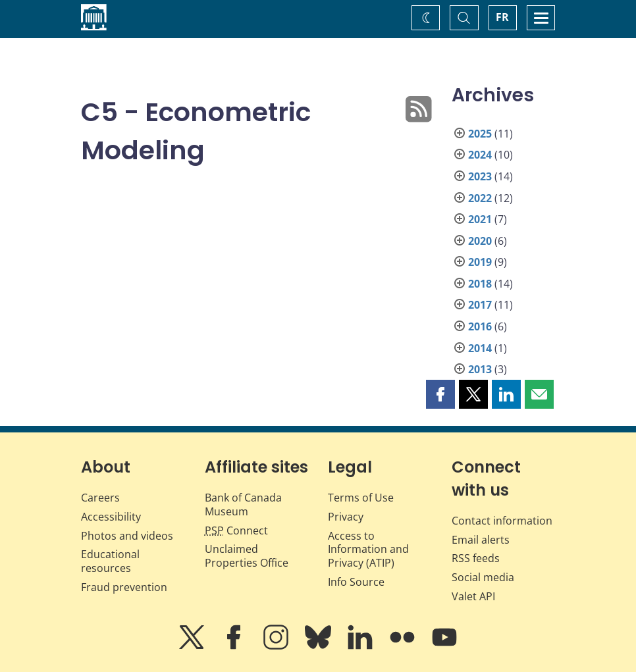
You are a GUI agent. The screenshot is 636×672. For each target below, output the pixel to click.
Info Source (356, 582)
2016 (480, 326)
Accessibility (111, 517)
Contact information (502, 521)
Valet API (473, 596)
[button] (440, 394)
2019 (480, 262)
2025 (480, 134)
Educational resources (110, 561)
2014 (480, 348)
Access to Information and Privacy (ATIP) (368, 550)
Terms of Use (361, 498)
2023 (480, 176)
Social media (483, 577)
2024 (480, 155)
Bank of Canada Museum (243, 504)
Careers (100, 498)
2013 (480, 369)
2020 (480, 241)
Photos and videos (127, 536)
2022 (480, 198)
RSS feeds (476, 558)
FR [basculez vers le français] (502, 17)
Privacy (346, 517)
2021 (480, 219)
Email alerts (481, 540)
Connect (236, 530)
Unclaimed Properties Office (247, 556)
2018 (480, 284)
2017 (480, 305)
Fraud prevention (124, 587)
